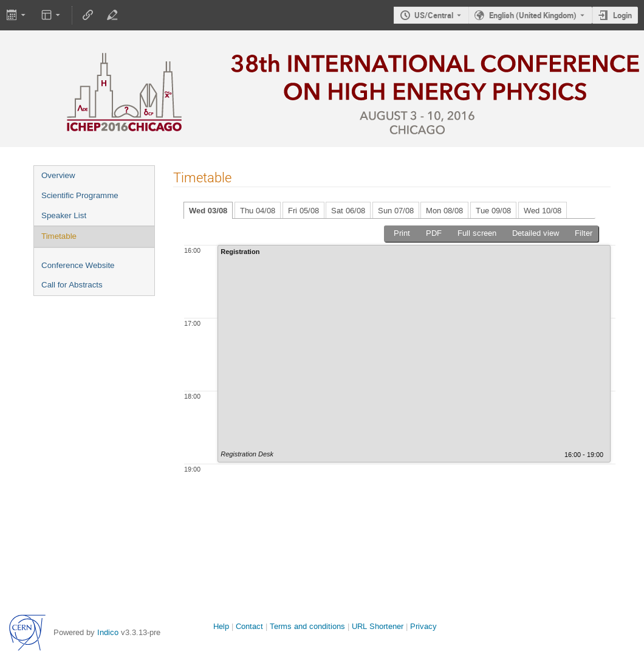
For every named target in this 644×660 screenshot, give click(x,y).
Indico (108, 632)
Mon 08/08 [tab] (444, 211)
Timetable (59, 236)
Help (221, 626)
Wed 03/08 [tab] (208, 211)
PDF (434, 233)
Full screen (477, 233)
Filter (584, 233)
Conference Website (78, 265)
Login (622, 15)
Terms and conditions (307, 626)
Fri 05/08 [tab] (303, 211)
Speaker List (64, 215)
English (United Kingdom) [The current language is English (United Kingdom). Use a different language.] (533, 15)
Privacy (423, 626)
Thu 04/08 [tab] (258, 211)
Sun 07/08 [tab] (396, 211)
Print (402, 233)
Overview (58, 175)
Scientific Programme (80, 195)
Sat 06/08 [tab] (348, 211)
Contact (249, 626)
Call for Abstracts (72, 285)
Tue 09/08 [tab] (493, 211)
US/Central (434, 15)
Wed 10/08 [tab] (543, 211)
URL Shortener (378, 626)
